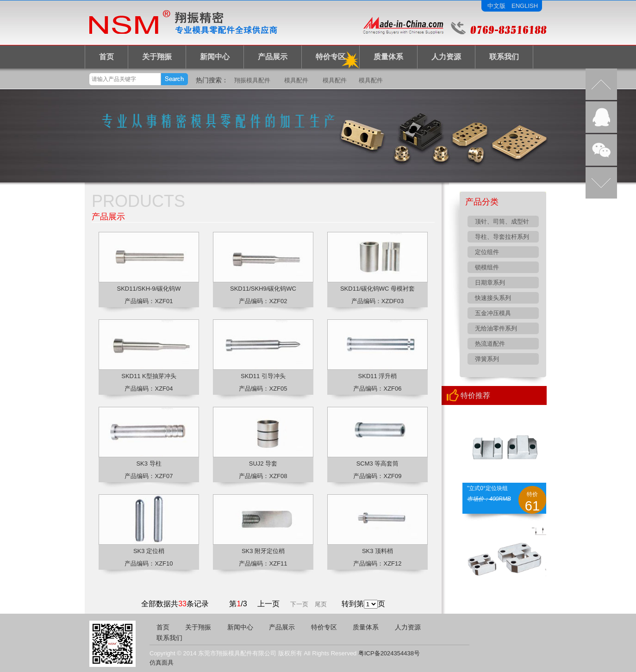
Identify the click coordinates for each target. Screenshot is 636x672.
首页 (106, 57)
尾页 (321, 604)
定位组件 (487, 252)
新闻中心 (215, 57)
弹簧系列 (487, 359)
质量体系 (388, 57)
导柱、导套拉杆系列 (502, 237)
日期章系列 (490, 283)
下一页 (299, 604)
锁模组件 (487, 267)
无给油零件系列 (496, 328)
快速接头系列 (493, 298)
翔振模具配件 (252, 80)
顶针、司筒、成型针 (502, 221)
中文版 (496, 6)
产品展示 (273, 57)
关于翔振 (157, 57)
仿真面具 (162, 663)
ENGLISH (525, 6)
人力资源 (446, 57)
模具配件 (296, 80)
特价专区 (330, 57)
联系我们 (504, 57)
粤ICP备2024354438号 (389, 653)
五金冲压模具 (493, 313)
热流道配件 (490, 344)
